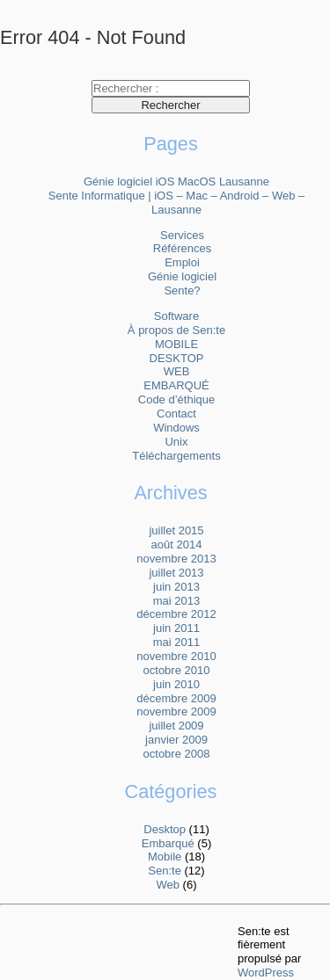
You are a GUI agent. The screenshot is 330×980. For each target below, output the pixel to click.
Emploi (182, 262)
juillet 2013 (176, 573)
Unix (176, 442)
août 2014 (177, 544)
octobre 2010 (177, 670)
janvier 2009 (176, 740)
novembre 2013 (176, 559)
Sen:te (165, 871)
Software (176, 316)
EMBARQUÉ (176, 385)
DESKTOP (177, 358)
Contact (176, 414)
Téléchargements (176, 456)
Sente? (182, 290)
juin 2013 (176, 587)
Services (182, 235)
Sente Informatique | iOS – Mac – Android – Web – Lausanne (176, 203)
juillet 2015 (176, 530)
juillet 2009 (176, 726)
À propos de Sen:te (176, 330)
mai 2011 (176, 642)
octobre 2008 (177, 754)
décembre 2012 (176, 614)
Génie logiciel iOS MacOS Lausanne (176, 181)
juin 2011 (176, 628)
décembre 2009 (176, 698)
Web (169, 885)
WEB (177, 371)
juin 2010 (176, 684)
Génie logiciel (182, 276)
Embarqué (168, 843)
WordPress (266, 973)
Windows (176, 428)
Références (182, 248)
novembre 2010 (176, 656)
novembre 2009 (176, 711)
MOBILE (176, 344)
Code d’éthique (176, 399)
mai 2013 (176, 601)
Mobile (165, 857)
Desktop (165, 829)
